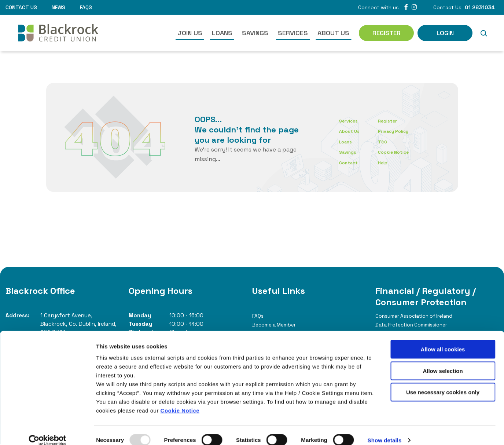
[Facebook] (406, 7)
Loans (222, 33)
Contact (350, 162)
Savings (255, 33)
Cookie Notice (180, 401)
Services (293, 33)
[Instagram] (414, 7)
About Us (333, 33)
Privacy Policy (403, 131)
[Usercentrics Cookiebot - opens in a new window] (47, 431)
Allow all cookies (443, 340)
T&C (390, 141)
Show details (385, 431)
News (58, 7)
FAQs (86, 7)
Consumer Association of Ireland (420, 316)
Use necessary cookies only (443, 382)
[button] (483, 33)
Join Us (190, 33)
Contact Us (21, 7)
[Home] (54, 33)
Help (390, 162)
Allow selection (443, 361)
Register (396, 121)
